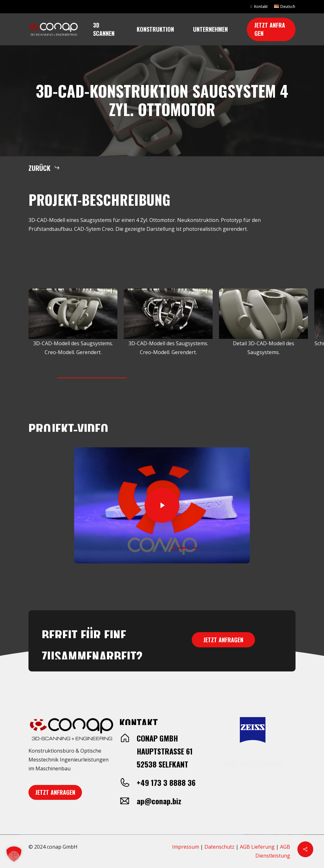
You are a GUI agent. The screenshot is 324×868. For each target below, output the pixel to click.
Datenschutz (219, 847)
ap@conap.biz (159, 801)
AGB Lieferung (257, 847)
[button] (44, 168)
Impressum (186, 847)
